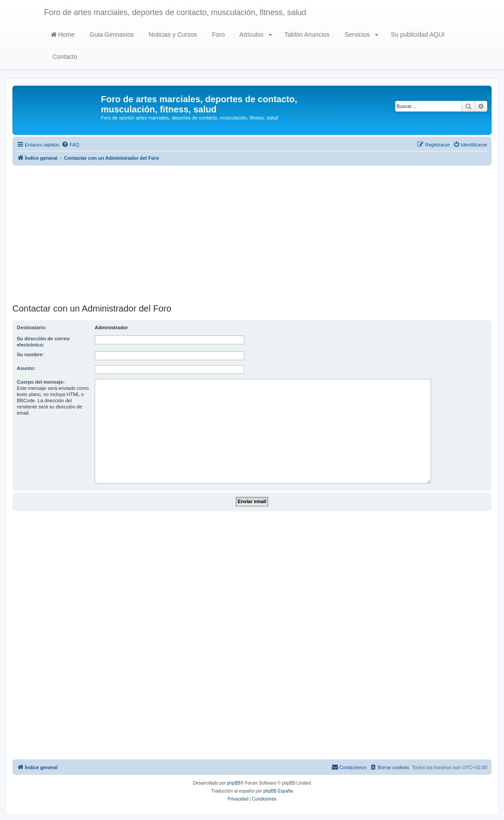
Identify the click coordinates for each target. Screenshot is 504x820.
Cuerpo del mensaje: (41, 382)
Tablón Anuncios (306, 35)
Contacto (64, 57)
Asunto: (26, 368)
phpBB (234, 783)
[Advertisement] (252, 235)
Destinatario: (32, 327)
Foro (217, 35)
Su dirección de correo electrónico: (43, 342)
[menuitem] (70, 145)
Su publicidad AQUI (417, 35)
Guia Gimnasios (111, 35)
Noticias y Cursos (172, 35)
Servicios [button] (361, 35)
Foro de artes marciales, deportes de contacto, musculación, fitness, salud (175, 12)
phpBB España (278, 791)
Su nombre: (30, 354)
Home (63, 35)
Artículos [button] (255, 35)
